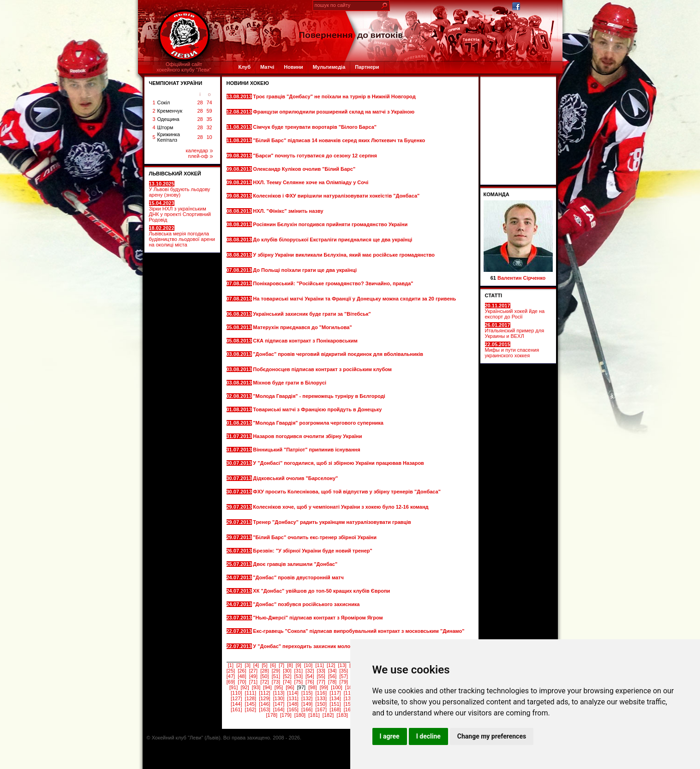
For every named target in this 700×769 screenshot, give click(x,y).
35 (209, 119)
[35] (344, 671)
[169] (349, 709)
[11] (320, 665)
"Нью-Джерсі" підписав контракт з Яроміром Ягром (318, 618)
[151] (335, 704)
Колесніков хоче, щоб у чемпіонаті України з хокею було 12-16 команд (341, 507)
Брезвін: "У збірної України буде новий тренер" (313, 551)
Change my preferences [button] (492, 736)
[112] (264, 693)
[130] (279, 698)
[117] (335, 693)
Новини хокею (248, 83)
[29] (276, 671)
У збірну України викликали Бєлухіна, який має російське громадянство (344, 255)
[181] (314, 715)
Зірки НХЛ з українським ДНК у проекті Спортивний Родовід (180, 211)
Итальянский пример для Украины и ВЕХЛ (515, 330)
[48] (242, 676)
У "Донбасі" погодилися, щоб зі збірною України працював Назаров (338, 463)
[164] (279, 709)
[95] (279, 687)
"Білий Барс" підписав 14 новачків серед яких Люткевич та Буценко (339, 140)
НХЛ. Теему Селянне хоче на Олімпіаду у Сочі (311, 182)
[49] (253, 676)
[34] (332, 671)
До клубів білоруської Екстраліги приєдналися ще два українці (332, 240)
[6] (273, 665)
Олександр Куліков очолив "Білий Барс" (305, 169)
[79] (344, 682)
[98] (312, 687)
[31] (299, 671)
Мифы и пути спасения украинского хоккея (512, 350)
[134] (335, 698)
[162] (251, 709)
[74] (287, 682)
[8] (290, 665)
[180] (300, 715)
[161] (236, 709)
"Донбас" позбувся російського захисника (307, 604)
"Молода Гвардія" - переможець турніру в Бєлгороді (320, 396)
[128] (251, 698)
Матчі (267, 67)
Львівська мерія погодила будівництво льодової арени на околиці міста (182, 236)
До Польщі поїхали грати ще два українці (305, 270)
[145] (251, 704)
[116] (321, 693)
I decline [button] (428, 736)
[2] (239, 665)
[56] (332, 676)
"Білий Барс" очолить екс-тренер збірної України (315, 537)
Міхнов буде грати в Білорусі (290, 383)
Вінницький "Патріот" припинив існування (307, 450)
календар (199, 150)
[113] (279, 693)
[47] (231, 676)
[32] (310, 671)
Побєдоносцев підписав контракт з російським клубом (323, 369)
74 (209, 102)
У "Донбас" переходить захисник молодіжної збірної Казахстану (334, 646)
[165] (293, 709)
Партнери (367, 67)
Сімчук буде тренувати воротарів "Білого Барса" (315, 127)
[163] (264, 709)
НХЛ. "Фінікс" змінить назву (289, 211)
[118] (349, 693)
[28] (264, 671)
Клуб (245, 67)
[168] (335, 709)
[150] (321, 704)
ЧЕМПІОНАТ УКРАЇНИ (176, 83)
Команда (497, 194)
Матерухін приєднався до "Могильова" (303, 327)
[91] (233, 687)
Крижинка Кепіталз (169, 137)
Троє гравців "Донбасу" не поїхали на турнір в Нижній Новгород (334, 96)
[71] (253, 682)
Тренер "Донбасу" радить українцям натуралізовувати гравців (332, 522)
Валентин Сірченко (521, 278)
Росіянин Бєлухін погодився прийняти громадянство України (330, 224)
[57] (344, 676)
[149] (307, 704)
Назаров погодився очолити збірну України (308, 436)
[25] (231, 671)
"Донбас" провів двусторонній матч (299, 577)
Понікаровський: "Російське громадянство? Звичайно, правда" (333, 283)
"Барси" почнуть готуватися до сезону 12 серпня (316, 156)
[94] (267, 687)
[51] (276, 676)
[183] (342, 715)
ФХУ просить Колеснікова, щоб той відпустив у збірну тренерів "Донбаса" (347, 492)
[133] (321, 698)
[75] (299, 682)
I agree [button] (390, 736)
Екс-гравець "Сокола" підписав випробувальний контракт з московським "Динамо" (359, 631)
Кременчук (170, 111)
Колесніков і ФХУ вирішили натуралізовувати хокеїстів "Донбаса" (336, 196)
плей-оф (200, 156)
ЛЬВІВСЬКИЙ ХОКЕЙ (175, 174)
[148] (293, 704)
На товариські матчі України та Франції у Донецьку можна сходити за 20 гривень (354, 299)
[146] (264, 704)
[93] (256, 687)
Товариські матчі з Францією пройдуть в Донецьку (318, 409)
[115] (307, 693)
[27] (253, 671)
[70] (242, 682)
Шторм (165, 127)
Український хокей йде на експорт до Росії (515, 311)
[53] (299, 676)
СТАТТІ (494, 295)
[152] (349, 704)
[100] (336, 687)
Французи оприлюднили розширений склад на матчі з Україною (334, 112)
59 (209, 111)
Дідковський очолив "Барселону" (296, 478)
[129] (264, 698)
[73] (276, 682)
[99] (324, 687)
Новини (293, 67)
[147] (279, 704)
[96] (290, 687)
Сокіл (164, 102)
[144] (236, 704)
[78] (332, 682)
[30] (287, 671)
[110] (236, 693)
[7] (281, 665)
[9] (299, 665)
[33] (321, 671)
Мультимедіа (329, 67)
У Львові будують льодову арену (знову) (180, 189)
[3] (248, 665)
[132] (307, 698)
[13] (342, 665)
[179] (286, 715)
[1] (231, 665)
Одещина (168, 119)
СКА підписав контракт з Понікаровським (306, 341)
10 (209, 137)
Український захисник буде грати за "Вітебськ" (313, 314)
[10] (308, 665)
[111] (251, 693)
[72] (264, 682)
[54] (310, 676)
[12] (331, 665)
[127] (236, 698)
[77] (321, 682)
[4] (256, 665)
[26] (242, 671)
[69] (231, 682)
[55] (321, 676)
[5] (264, 665)
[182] (328, 715)
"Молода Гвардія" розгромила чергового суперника (319, 423)
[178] (271, 715)
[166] (307, 709)
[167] (321, 709)
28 (200, 102)
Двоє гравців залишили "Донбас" (296, 564)
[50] (264, 676)
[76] (310, 682)
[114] (293, 693)
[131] (293, 698)
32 (209, 127)
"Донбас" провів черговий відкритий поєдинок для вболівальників (338, 354)
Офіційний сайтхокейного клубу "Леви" (184, 67)
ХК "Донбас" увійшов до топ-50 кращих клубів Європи (322, 591)
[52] (287, 676)
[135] (349, 698)
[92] (245, 687)
